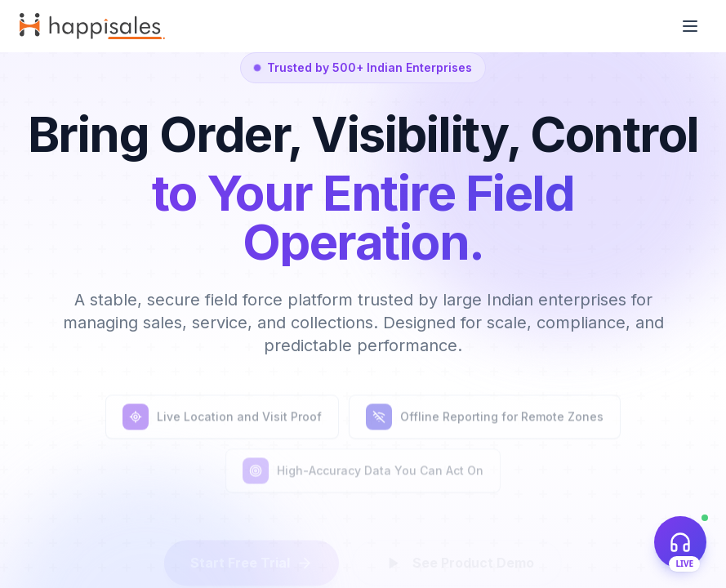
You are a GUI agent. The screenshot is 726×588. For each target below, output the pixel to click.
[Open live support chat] (680, 542)
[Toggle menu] (690, 26)
